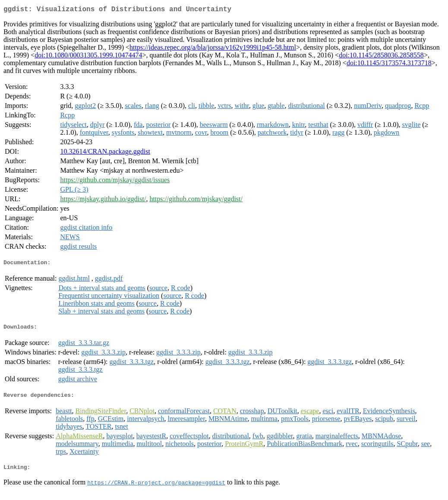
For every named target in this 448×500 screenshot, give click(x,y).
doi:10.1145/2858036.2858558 (381, 57)
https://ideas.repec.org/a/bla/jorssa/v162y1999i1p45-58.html (213, 49)
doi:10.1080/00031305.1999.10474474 (88, 57)
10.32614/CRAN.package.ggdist (105, 153)
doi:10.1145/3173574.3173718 (389, 65)
